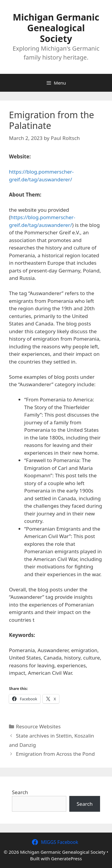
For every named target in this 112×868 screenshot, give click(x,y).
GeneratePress (66, 858)
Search (20, 792)
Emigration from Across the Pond (55, 754)
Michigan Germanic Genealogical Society (56, 28)
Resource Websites (38, 726)
